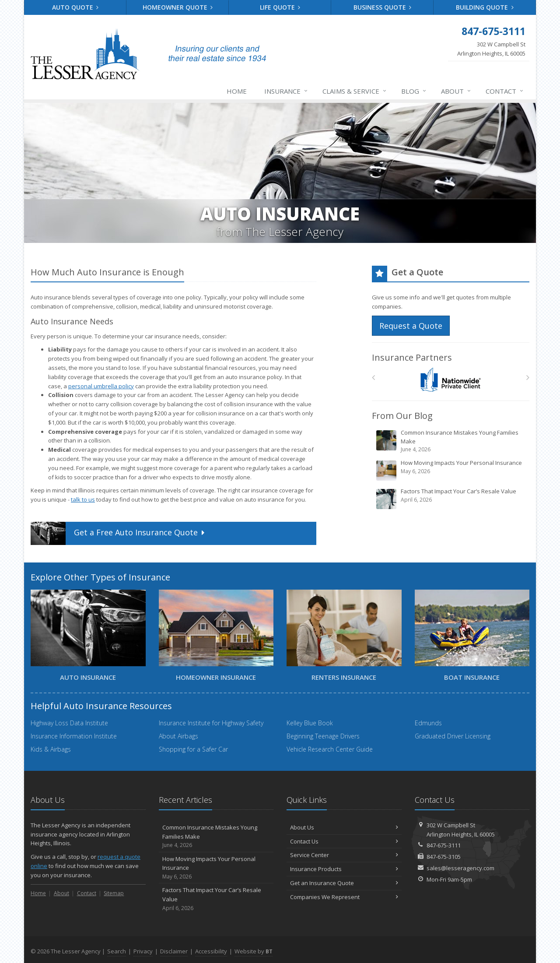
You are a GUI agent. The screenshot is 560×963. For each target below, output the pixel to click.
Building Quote (485, 7)
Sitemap (114, 893)
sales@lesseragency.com (460, 868)
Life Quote (280, 7)
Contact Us (344, 841)
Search (117, 951)
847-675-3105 (444, 857)
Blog (414, 91)
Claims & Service (355, 91)
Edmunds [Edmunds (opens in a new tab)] (428, 723)
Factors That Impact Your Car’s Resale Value (451, 499)
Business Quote (383, 7)
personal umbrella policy (101, 386)
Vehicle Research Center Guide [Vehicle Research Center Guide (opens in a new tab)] (330, 749)
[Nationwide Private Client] (451, 380)
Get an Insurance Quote (344, 883)
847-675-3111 (444, 845)
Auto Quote (75, 7)
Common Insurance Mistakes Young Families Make (451, 441)
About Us (344, 827)
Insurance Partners (412, 357)
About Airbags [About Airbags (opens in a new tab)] (178, 736)
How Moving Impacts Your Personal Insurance (451, 470)
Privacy (143, 951)
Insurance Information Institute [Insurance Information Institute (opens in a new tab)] (74, 736)
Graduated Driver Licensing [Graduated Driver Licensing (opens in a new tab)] (453, 736)
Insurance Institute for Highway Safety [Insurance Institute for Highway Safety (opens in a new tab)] (211, 723)
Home (237, 91)
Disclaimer (174, 951)
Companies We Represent (344, 897)
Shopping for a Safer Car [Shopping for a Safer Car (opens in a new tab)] (193, 749)
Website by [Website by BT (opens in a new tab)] (254, 951)
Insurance (286, 91)
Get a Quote (119, 533)
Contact (505, 91)
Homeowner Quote (178, 7)
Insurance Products (344, 869)
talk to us (83, 499)
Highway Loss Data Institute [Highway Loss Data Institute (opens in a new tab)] (69, 723)
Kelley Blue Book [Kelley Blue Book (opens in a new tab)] (310, 723)
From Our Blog (402, 416)
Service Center (344, 855)
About (456, 91)
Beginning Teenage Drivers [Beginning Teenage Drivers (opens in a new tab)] (323, 736)
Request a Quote (411, 326)
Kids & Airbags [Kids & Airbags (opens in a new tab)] (51, 749)
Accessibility (211, 951)
